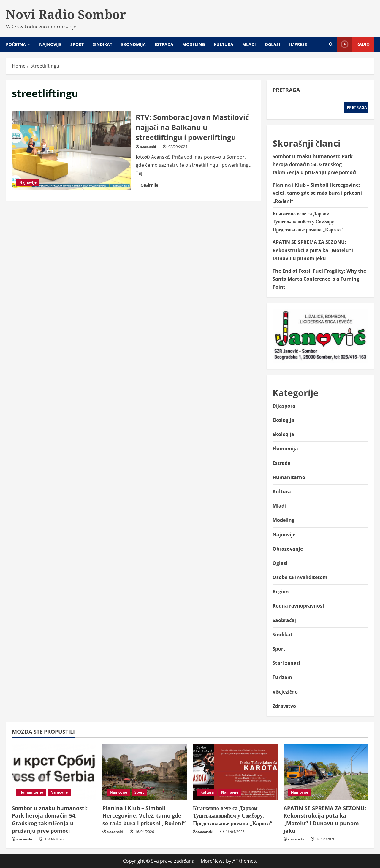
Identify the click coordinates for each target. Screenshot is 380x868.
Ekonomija (133, 44)
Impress (298, 44)
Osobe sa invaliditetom (300, 577)
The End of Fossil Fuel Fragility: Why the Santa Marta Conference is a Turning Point (319, 279)
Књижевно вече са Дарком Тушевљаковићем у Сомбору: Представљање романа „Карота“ (308, 222)
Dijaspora (284, 406)
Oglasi (273, 44)
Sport (77, 44)
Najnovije (50, 44)
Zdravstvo (284, 706)
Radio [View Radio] (353, 44)
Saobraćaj (284, 620)
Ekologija (283, 420)
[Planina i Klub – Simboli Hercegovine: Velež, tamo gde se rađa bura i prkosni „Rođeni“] (145, 772)
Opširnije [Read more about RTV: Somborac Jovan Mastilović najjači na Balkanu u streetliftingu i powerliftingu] (152, 186)
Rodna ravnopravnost (299, 606)
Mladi (249, 44)
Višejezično (285, 692)
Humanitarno (289, 477)
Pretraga (286, 90)
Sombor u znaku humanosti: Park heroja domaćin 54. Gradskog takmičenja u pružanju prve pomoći (315, 164)
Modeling (194, 44)
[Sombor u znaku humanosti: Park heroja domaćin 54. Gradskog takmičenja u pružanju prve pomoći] (54, 772)
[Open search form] (331, 44)
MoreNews (213, 861)
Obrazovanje (288, 549)
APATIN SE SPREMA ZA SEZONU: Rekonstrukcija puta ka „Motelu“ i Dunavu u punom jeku (313, 250)
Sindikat (102, 44)
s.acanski (148, 147)
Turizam (282, 677)
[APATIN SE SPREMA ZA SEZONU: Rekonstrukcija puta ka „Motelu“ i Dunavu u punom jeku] (326, 772)
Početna (16, 44)
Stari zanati (286, 663)
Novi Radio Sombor (66, 14)
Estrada (164, 44)
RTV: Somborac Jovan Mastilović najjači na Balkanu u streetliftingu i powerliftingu (72, 150)
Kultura (224, 44)
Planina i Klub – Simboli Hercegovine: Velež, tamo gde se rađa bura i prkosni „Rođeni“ (317, 193)
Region (281, 592)
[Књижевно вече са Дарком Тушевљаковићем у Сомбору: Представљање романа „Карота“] (235, 772)
